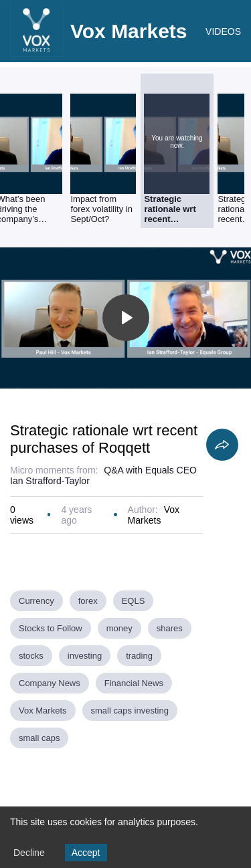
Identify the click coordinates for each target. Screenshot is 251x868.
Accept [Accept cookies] (86, 853)
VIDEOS (223, 31)
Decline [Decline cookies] (29, 853)
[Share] (222, 445)
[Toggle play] (126, 318)
